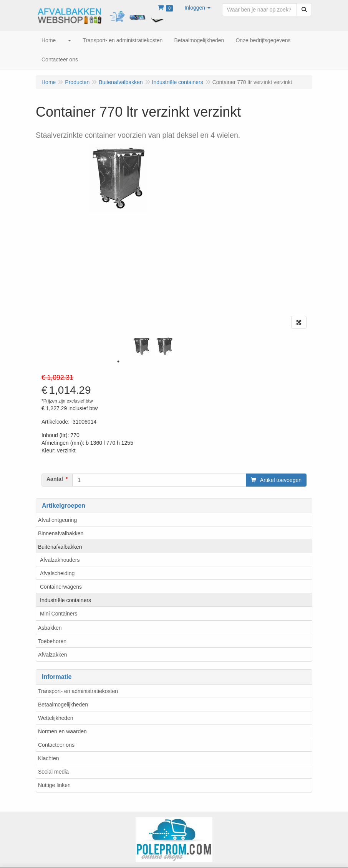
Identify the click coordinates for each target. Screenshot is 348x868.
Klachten (48, 758)
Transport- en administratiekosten (78, 691)
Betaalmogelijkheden (63, 705)
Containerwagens (61, 587)
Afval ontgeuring (57, 520)
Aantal (55, 479)
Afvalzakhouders (60, 560)
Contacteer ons (56, 745)
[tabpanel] (141, 346)
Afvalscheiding (57, 573)
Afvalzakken (52, 655)
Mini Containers (59, 614)
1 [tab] (118, 361)
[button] (197, 8)
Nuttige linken (54, 785)
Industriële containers (65, 600)
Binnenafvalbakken (61, 533)
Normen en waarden (62, 731)
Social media (53, 772)
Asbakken (50, 628)
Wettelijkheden (56, 718)
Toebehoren (52, 641)
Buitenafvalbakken (60, 547)
